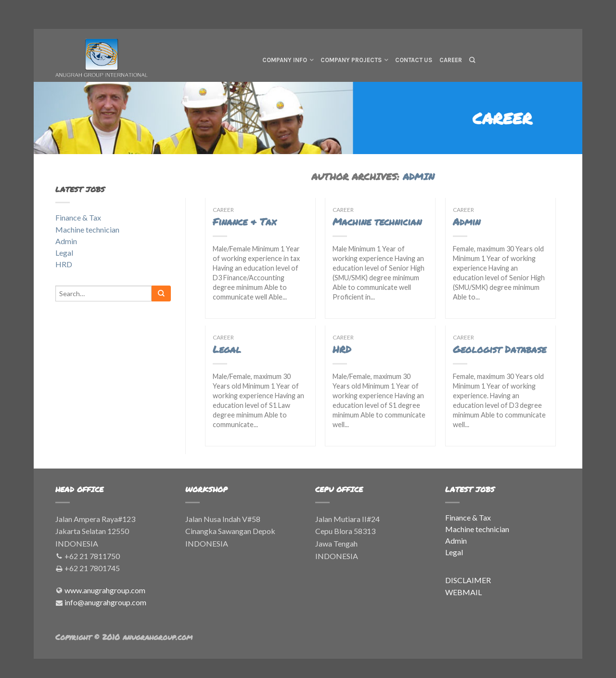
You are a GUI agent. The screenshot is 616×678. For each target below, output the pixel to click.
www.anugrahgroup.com (105, 590)
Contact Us (414, 60)
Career (451, 60)
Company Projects (351, 60)
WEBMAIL (463, 592)
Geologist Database (500, 349)
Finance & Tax (244, 222)
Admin (467, 222)
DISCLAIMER (468, 580)
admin (419, 176)
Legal (227, 349)
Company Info (285, 60)
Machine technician (377, 222)
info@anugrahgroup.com (105, 602)
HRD (342, 349)
